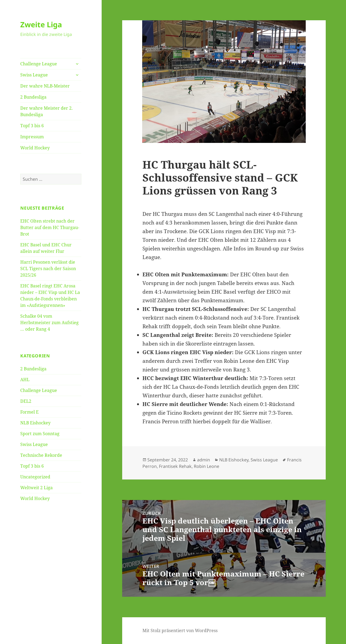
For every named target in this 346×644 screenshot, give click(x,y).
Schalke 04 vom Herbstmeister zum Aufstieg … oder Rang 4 (49, 323)
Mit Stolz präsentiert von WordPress (180, 630)
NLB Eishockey (35, 423)
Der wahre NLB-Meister (45, 86)
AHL (25, 380)
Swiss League (34, 75)
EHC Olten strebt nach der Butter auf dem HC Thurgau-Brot (50, 227)
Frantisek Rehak (175, 466)
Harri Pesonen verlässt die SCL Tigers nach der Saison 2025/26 (48, 269)
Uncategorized (35, 477)
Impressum (32, 137)
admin (204, 460)
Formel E (29, 412)
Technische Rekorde (41, 455)
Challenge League (39, 64)
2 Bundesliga (33, 97)
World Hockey (35, 148)
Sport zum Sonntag (40, 434)
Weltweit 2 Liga (36, 488)
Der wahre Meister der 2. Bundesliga (46, 111)
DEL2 (26, 401)
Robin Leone (207, 466)
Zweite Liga (41, 24)
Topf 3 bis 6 (32, 126)
